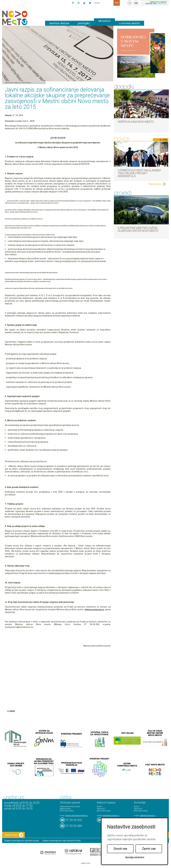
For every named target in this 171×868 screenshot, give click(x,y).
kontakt (130, 3)
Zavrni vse (149, 849)
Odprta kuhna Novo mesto (136, 122)
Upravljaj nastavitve (135, 857)
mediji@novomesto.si (147, 815)
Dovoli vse (120, 849)
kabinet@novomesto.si (111, 815)
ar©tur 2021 (86, 863)
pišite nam (14, 835)
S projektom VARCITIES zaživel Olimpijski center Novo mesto (138, 229)
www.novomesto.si (95, 609)
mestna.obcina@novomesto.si (77, 815)
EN (136, 3)
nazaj (12, 711)
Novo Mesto (21, 18)
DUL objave (27, 82)
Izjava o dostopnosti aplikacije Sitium (62, 840)
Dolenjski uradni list (13, 82)
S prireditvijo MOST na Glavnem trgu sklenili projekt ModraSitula (139, 173)
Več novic (155, 184)
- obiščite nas (156, 3)
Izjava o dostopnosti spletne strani (22, 840)
